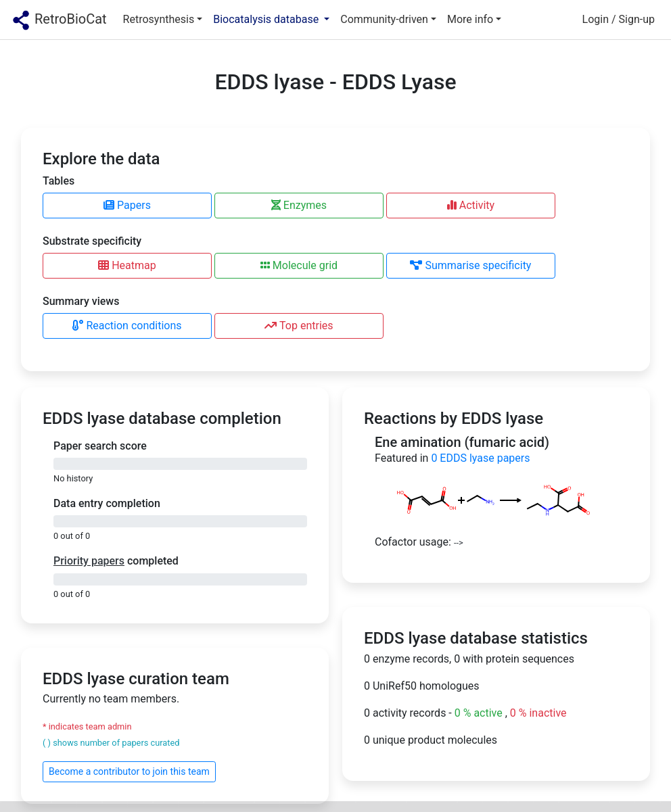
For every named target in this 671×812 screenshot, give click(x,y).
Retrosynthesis (159, 19)
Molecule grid (299, 265)
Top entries (299, 326)
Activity (471, 205)
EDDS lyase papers (480, 458)
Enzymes (299, 205)
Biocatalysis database (267, 19)
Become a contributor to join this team (129, 771)
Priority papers (89, 561)
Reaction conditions (127, 326)
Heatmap (127, 265)
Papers (127, 205)
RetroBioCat (59, 20)
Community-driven (384, 19)
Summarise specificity (470, 265)
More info (470, 19)
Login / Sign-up (619, 19)
